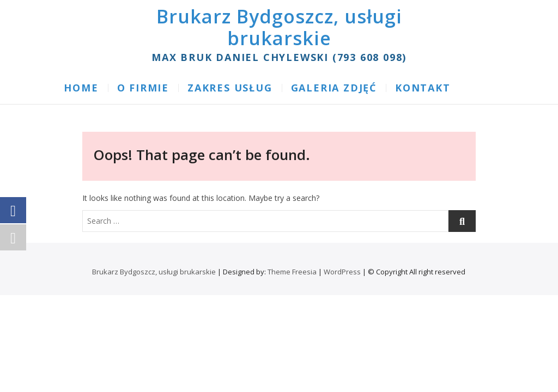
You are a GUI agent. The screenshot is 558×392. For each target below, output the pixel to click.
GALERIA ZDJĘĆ (334, 88)
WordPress (342, 272)
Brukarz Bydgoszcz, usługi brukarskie (279, 27)
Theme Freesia (292, 272)
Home (81, 88)
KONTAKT (423, 88)
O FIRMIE (143, 88)
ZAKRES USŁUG (230, 88)
